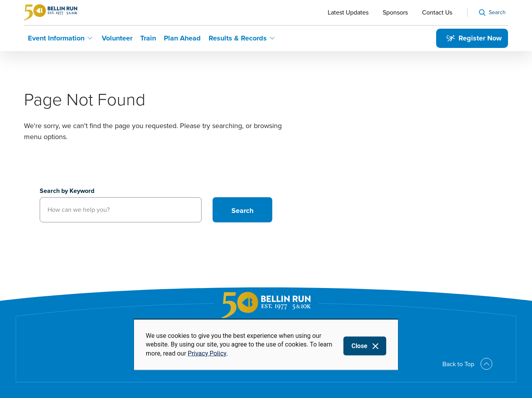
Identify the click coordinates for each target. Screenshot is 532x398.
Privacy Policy (207, 353)
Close (359, 346)
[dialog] (266, 344)
